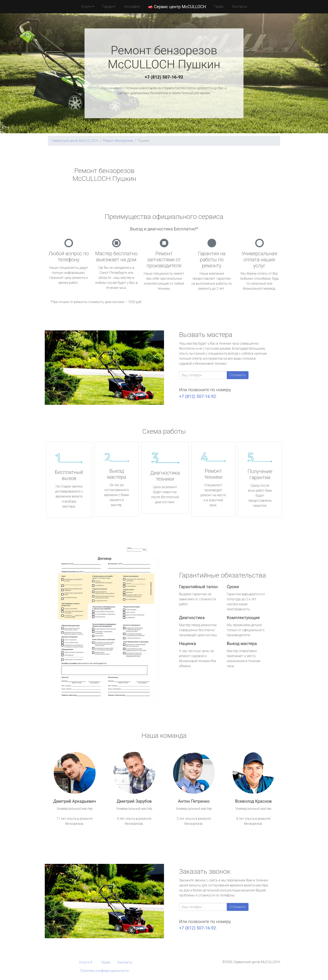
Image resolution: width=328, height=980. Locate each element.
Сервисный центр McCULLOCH (75, 141)
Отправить (238, 375)
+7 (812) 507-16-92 (164, 77)
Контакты (240, 7)
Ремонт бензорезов (118, 141)
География (132, 7)
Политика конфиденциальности (104, 971)
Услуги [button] (86, 7)
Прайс (219, 7)
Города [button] (108, 7)
